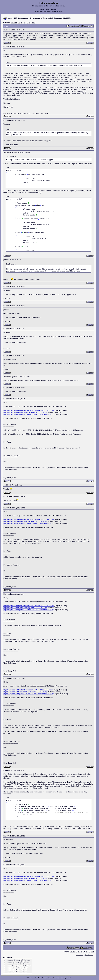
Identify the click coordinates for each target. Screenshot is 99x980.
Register (54, 9)
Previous (14, 23)
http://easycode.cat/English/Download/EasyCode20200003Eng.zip (29, 519)
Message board (66, 978)
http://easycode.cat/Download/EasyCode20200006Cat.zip (25, 878)
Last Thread (80, 955)
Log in (61, 12)
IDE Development (21, 18)
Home (42, 9)
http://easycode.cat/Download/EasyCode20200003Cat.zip (25, 521)
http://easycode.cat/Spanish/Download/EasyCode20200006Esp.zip (29, 880)
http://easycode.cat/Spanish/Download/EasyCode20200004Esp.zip (29, 610)
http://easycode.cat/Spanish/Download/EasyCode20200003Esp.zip (29, 523)
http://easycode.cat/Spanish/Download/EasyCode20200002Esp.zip (29, 414)
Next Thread (89, 955)
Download (38, 978)
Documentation (47, 978)
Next (34, 23)
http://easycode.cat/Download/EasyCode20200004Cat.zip (25, 608)
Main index (30, 978)
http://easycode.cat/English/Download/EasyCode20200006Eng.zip (29, 876)
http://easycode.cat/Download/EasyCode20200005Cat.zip (25, 692)
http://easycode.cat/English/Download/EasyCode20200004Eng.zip (29, 606)
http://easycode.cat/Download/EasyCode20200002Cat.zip (25, 412)
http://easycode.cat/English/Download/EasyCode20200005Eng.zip (29, 690)
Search (48, 9)
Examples (56, 978)
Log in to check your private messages (46, 12)
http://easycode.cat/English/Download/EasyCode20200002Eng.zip (29, 410)
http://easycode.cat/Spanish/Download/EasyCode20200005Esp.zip (29, 694)
